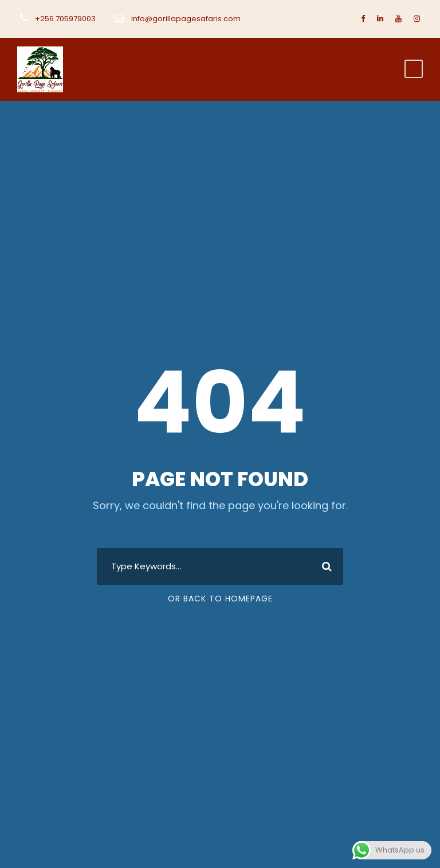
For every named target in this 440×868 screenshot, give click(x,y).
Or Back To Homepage (220, 599)
